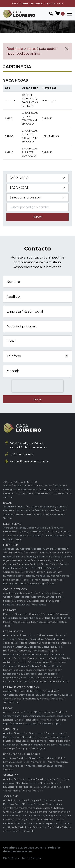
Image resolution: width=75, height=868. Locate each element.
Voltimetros (15, 539)
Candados (9, 564)
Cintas (44, 564)
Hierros (39, 572)
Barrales (45, 593)
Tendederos (45, 723)
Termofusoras (11, 702)
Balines (65, 553)
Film (35, 568)
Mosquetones (50, 823)
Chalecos (57, 808)
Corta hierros (57, 662)
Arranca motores (42, 485)
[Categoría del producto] (37, 178)
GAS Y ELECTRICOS (15, 589)
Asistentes (60, 485)
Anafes (34, 593)
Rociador (50, 745)
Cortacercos (10, 695)
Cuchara (33, 666)
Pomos (51, 622)
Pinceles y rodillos (13, 766)
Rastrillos (25, 745)
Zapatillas (30, 831)
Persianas (45, 720)
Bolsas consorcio (44, 712)
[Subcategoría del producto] (37, 188)
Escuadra (8, 681)
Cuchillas (45, 666)
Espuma (45, 489)
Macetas (8, 741)
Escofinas (56, 677)
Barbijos (8, 804)
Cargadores (51, 691)
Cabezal (56, 593)
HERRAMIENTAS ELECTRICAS (21, 687)
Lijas (26, 762)
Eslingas (35, 618)
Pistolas (45, 580)
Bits (51, 557)
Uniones (27, 791)
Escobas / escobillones (58, 716)
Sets (34, 748)
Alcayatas (61, 549)
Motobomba (30, 699)
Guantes (19, 819)
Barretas (21, 647)
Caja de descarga (45, 779)
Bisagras (42, 557)
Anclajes (30, 553)
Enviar (37, 399)
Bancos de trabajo (49, 643)
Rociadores (64, 745)
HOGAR (8, 708)
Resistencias (20, 583)
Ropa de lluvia (23, 827)
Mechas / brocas (60, 576)
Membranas (38, 762)
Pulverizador (11, 745)
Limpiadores (24, 493)
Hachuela (9, 510)
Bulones (16, 560)
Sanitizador (55, 827)
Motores (44, 699)
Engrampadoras (47, 674)
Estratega (37, 858)
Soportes (56, 787)
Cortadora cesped (55, 733)
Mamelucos (45, 819)
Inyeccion (10, 493)
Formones (50, 681)
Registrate (15, 49)
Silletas (67, 827)
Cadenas (57, 560)
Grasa (55, 489)
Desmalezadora (12, 737)
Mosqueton (34, 823)
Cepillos (34, 564)
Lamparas (52, 531)
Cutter (56, 666)
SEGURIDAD (11, 796)
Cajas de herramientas (34, 654)
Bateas (31, 557)
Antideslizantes (22, 485)
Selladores (56, 766)
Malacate (31, 819)
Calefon (8, 597)
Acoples (37, 549)
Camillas (8, 808)
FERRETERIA (11, 545)
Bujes (6, 560)
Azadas (23, 643)
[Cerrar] (67, 49)
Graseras (66, 489)
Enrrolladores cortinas (16, 618)
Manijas (66, 618)
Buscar (38, 217)
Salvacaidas (39, 827)
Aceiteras (25, 549)
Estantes (8, 720)
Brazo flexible (63, 557)
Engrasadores (11, 677)
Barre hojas (20, 733)
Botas (18, 804)
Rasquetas (43, 766)
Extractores (35, 681)
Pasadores (18, 622)
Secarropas (31, 723)
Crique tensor (11, 815)
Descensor (38, 815)
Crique (22, 666)
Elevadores (65, 695)
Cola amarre (40, 812)
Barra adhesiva (47, 758)
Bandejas (8, 557)
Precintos (57, 580)
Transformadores (53, 535)
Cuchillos (32, 507)
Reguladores (23, 605)
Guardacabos (11, 572)
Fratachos (63, 681)
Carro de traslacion (38, 658)
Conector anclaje (59, 812)
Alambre (48, 549)
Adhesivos (9, 758)
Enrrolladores (28, 677)
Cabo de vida (53, 804)
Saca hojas (9, 748)
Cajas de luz (43, 528)
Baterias (20, 528)
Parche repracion (57, 762)
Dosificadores (36, 716)
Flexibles (8, 601)
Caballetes (24, 651)
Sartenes (58, 514)
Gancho (61, 507)
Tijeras (42, 748)
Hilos (48, 572)
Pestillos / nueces (35, 622)
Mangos (29, 576)
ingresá (32, 49)
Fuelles (45, 783)
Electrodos (30, 674)
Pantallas (9, 605)
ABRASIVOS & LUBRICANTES (20, 482)
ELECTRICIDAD (12, 524)
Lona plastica (60, 737)
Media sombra (11, 580)
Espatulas (21, 681)
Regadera (38, 745)
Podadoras (62, 741)
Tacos (51, 583)
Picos (25, 580)
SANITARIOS (11, 775)
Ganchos (53, 568)
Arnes (57, 800)
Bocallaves (21, 614)
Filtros (43, 568)
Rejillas (28, 787)
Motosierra (57, 699)
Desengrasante (12, 489)
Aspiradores (10, 643)
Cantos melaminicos (15, 716)
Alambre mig (46, 635)
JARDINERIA (11, 729)
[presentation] (38, 386)
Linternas (65, 531)
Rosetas (61, 622)
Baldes (33, 643)
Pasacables (35, 535)
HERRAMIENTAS (13, 631)
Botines (27, 804)
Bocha (45, 647)
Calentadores (21, 597)
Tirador (7, 626)
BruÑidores (10, 651)
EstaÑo (26, 568)
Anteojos (33, 800)
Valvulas (38, 791)
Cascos (46, 808)
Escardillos (29, 737)
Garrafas (20, 601)
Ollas (51, 510)
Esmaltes (8, 762)
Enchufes (57, 528)
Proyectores (59, 720)
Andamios (20, 800)
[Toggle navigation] (68, 14)
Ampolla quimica (13, 553)
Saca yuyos (24, 748)
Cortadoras (10, 666)
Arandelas (42, 553)
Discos (27, 670)
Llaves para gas (35, 601)
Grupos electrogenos (15, 531)
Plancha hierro (34, 514)
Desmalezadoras (28, 695)
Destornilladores (12, 670)
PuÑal (48, 514)
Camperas (21, 808)
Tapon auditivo (13, 831)
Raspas (7, 583)
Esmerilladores (11, 568)
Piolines (34, 580)
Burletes (60, 712)
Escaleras (43, 677)
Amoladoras (10, 639)
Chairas (21, 507)
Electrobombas (49, 695)
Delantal (25, 815)
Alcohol (7, 800)
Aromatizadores (12, 712)
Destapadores (30, 489)
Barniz (33, 758)
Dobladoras (10, 674)
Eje (20, 674)
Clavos (54, 564)
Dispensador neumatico (46, 670)
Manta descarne (25, 510)
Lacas (19, 762)
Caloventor (37, 597)
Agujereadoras (28, 635)
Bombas (20, 691)
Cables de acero (41, 560)
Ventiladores (39, 605)
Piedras (19, 514)
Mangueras (42, 576)
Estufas (50, 597)
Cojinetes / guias (38, 662)
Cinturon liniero (22, 812)
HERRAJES (10, 610)
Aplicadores (38, 639)
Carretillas (19, 658)
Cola (61, 758)
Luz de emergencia (15, 535)
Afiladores (9, 507)
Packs (7, 622)
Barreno (20, 557)
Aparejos (24, 639)
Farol (59, 597)
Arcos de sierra (55, 639)
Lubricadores (41, 493)
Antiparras (46, 800)
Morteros (41, 510)
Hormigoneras (13, 699)
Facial (61, 815)
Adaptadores (21, 593)
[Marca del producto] (37, 198)
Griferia (46, 618)
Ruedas (33, 583)
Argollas (55, 553)
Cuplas (63, 564)
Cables (31, 528)
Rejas (6, 723)
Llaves (56, 618)
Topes (57, 723)
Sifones (45, 787)
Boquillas (56, 647)
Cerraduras (49, 614)
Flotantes (34, 783)
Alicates (60, 635)
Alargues (8, 528)
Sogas (43, 583)
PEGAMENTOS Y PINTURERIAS (22, 754)
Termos (7, 518)
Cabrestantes (39, 651)
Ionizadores (43, 737)
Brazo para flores (24, 779)
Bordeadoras (36, 733)
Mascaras (21, 823)
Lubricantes (57, 493)
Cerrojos (62, 614)
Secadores (17, 723)
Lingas (19, 720)
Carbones (22, 564)
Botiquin (39, 804)
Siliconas (8, 769)
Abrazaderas (10, 549)
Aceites (7, 485)
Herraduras (27, 572)
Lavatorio (9, 787)
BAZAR (8, 503)
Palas (51, 741)
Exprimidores (47, 507)
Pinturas (30, 766)
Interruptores (36, 531)
